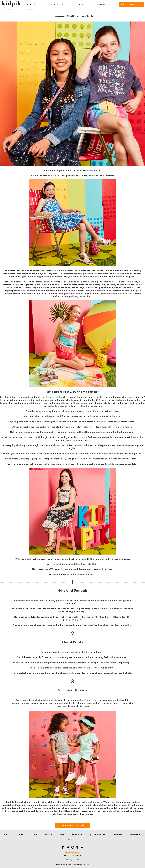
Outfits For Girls (12, 10)
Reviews (49, 835)
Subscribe (31, 4)
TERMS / (69, 860)
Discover (72, 839)
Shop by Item (57, 4)
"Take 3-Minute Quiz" (72, 826)
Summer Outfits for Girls (28, 10)
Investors (117, 835)
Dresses (20, 700)
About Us (20, 835)
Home (3, 10)
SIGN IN (101, 4)
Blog (35, 835)
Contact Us (77, 835)
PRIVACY (76, 860)
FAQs (80, 4)
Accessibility (135, 835)
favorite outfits (54, 397)
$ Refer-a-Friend (98, 835)
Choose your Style (131, 4)
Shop (6, 835)
